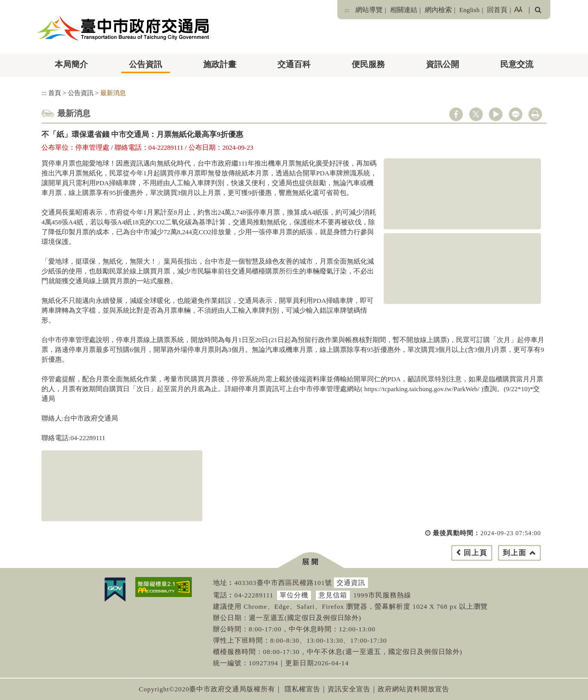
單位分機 (294, 595)
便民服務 (368, 64)
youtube (496, 114)
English (470, 10)
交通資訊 (351, 583)
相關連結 (404, 10)
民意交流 (517, 64)
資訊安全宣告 (349, 689)
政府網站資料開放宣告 (413, 689)
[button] (311, 560)
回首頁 (497, 10)
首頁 (55, 93)
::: (347, 10)
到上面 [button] (515, 553)
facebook (456, 114)
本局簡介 (71, 64)
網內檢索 (438, 10)
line (516, 114)
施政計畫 (220, 64)
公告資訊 (145, 64)
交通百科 (294, 64)
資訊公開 (443, 64)
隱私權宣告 (302, 689)
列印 (535, 114)
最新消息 (113, 93)
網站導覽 (369, 10)
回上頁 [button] (475, 553)
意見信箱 (333, 595)
